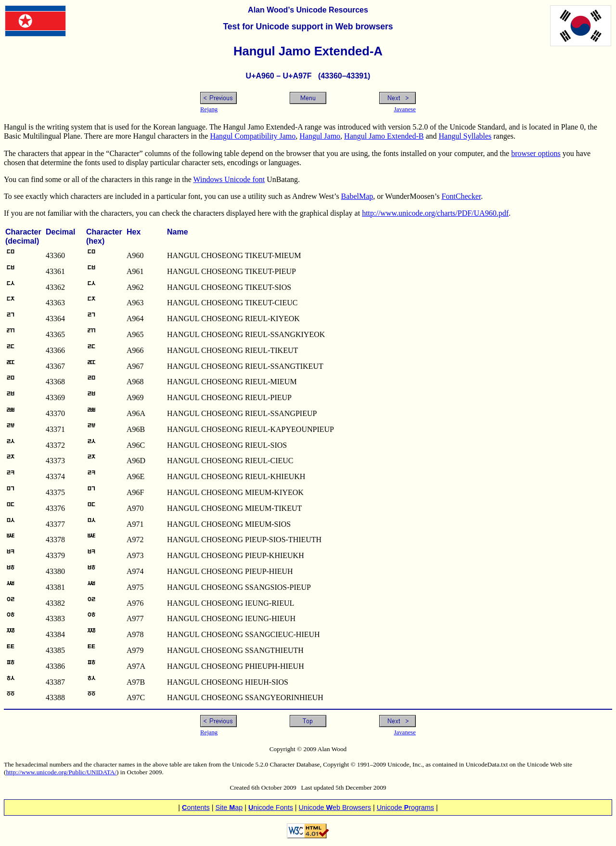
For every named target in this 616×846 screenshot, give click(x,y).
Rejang (209, 109)
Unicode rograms (405, 807)
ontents (196, 807)
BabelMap (357, 196)
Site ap (229, 807)
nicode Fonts (271, 807)
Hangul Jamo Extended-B (384, 136)
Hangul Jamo (320, 136)
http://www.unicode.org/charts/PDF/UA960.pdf (435, 213)
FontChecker (461, 196)
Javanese (405, 109)
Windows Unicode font (229, 179)
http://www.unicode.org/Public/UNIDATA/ (61, 772)
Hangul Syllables (465, 136)
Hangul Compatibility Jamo (253, 136)
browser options (536, 153)
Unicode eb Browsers (335, 807)
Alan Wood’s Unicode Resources (308, 10)
